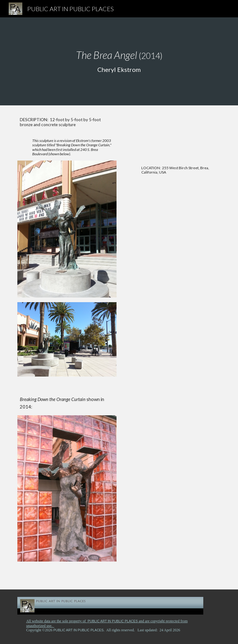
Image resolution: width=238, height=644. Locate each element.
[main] (119, 61)
